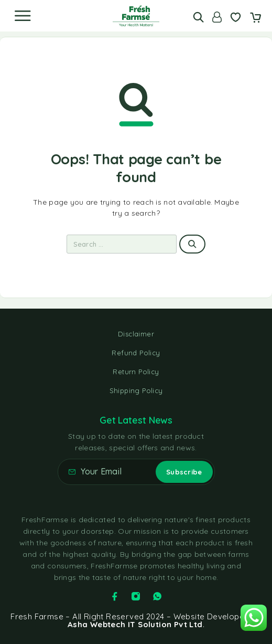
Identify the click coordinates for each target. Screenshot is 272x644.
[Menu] (23, 16)
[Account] (217, 17)
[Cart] (255, 18)
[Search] (198, 17)
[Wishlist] (236, 18)
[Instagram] (136, 596)
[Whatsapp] (157, 596)
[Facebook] (115, 596)
